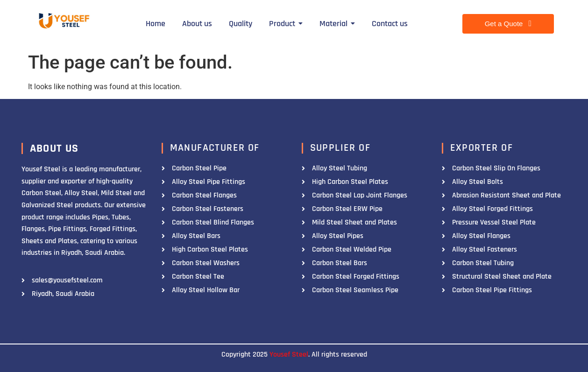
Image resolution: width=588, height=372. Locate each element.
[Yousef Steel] (63, 22)
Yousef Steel (289, 354)
